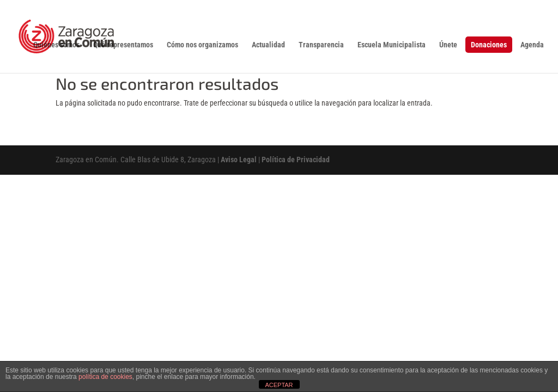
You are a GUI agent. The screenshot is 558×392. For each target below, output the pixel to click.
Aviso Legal (239, 160)
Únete (448, 45)
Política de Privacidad (296, 160)
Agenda (532, 45)
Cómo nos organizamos (202, 45)
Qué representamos (123, 45)
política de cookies (105, 377)
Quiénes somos (56, 45)
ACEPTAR (279, 385)
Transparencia (321, 45)
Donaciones (489, 45)
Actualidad (268, 45)
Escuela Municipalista (392, 45)
